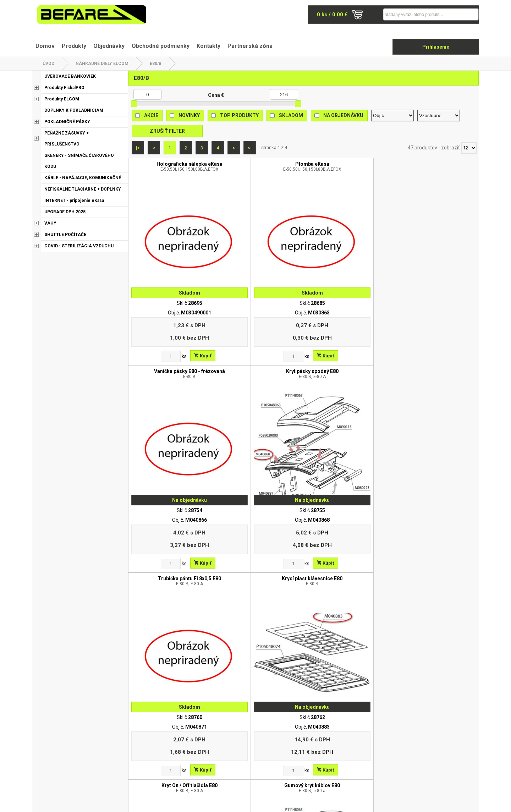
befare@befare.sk (74, 747)
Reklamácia (198, 744)
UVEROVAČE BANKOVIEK (70, 76)
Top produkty (239, 115)
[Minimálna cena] (148, 94)
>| (250, 148)
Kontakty (208, 46)
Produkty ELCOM (62, 99)
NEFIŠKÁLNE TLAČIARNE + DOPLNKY (83, 189)
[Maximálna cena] (284, 94)
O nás (191, 726)
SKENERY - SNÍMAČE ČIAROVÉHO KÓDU (79, 161)
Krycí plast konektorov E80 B (347, 511)
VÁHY (50, 223)
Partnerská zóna (250, 46)
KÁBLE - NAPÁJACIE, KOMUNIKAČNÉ (83, 178)
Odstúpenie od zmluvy (210, 753)
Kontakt (342, 735)
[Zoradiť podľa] (392, 116)
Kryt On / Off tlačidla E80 (347, 339)
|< (138, 148)
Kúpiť (185, 321)
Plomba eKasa (260, 166)
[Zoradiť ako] (439, 116)
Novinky (189, 115)
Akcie (151, 115)
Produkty (74, 46)
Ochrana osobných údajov (213, 735)
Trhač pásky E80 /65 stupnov (435, 511)
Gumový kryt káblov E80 (435, 339)
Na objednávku (343, 115)
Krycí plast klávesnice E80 (260, 339)
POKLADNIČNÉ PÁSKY (67, 122)
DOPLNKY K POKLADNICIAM (74, 110)
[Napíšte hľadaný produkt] (417, 14)
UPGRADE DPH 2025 (65, 212)
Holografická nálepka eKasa (172, 166)
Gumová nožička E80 (172, 511)
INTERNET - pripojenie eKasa (74, 201)
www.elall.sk (465, 803)
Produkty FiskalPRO (64, 88)
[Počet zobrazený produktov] (469, 148)
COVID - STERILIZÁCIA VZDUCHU (79, 246)
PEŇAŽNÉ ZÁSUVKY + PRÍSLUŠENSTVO (67, 139)
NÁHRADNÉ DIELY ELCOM (102, 64)
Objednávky (109, 46)
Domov (45, 46)
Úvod (48, 64)
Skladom (291, 115)
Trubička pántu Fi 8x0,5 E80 (172, 339)
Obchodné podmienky (161, 46)
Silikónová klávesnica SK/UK (260, 511)
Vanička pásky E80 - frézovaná (347, 166)
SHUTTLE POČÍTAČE (65, 235)
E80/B (156, 64)
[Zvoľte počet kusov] (153, 322)
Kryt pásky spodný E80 (435, 166)
